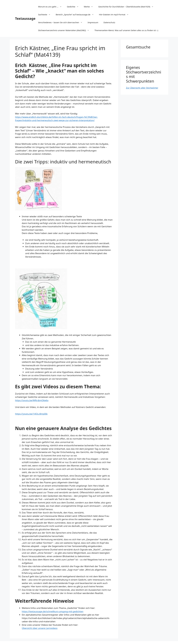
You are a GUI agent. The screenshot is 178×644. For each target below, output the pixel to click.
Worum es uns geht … (51, 7)
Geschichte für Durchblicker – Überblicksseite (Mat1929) (127, 7)
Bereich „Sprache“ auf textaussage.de (76, 14)
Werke (90, 7)
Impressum (93, 22)
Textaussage (25, 18)
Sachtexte (46, 14)
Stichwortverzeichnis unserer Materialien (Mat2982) (65, 30)
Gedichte (74, 7)
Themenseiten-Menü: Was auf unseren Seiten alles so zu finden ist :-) (126, 30)
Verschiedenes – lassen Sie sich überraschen (61, 22)
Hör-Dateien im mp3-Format (115, 14)
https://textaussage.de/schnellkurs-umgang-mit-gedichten (53, 611)
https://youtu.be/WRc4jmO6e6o (32, 400)
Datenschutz (109, 22)
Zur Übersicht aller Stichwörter (142, 88)
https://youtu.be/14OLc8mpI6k (31, 414)
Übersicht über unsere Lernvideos (40, 628)
